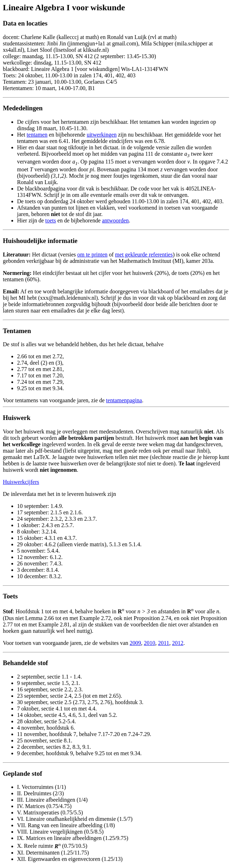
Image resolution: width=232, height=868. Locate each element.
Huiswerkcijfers (21, 482)
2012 (178, 643)
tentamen (37, 135)
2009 (136, 643)
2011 (164, 643)
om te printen (92, 255)
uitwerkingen (101, 135)
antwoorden (115, 220)
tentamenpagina (124, 400)
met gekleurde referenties (144, 255)
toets (51, 220)
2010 (150, 643)
